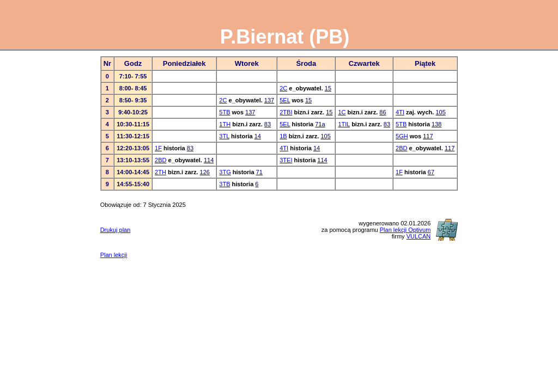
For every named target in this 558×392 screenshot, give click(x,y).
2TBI (286, 112)
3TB (225, 184)
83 (268, 124)
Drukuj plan (116, 230)
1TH (225, 124)
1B (283, 136)
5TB (225, 112)
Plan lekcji (114, 255)
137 (269, 100)
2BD (401, 148)
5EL (285, 100)
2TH (160, 172)
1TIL (344, 124)
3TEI (286, 160)
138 (436, 124)
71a (320, 124)
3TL (224, 136)
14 (258, 136)
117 (428, 136)
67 (431, 172)
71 (259, 172)
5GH (402, 136)
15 (328, 88)
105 (440, 112)
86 (383, 112)
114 (209, 160)
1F (158, 148)
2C (283, 88)
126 (205, 172)
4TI (400, 112)
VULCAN (419, 236)
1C (342, 112)
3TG (225, 172)
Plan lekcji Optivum (405, 230)
